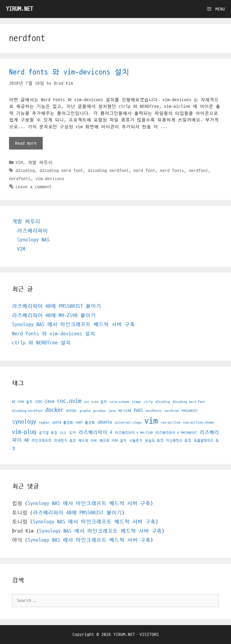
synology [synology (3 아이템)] (24, 422)
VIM (19, 162)
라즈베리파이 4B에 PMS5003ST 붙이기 (57, 306)
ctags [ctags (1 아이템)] (137, 402)
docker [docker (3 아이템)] (54, 410)
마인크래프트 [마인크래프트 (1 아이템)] (42, 441)
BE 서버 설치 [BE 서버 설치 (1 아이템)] (22, 402)
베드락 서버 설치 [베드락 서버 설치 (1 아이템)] (113, 441)
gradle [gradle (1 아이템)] (85, 411)
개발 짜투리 (40, 162)
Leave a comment (34, 187)
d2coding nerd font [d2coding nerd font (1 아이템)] (189, 402)
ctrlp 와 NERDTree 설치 (41, 343)
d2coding (25, 171)
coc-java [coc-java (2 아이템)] (45, 401)
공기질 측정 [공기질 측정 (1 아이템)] (48, 433)
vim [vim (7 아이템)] (151, 421)
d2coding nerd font (61, 171)
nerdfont (199, 171)
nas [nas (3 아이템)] (138, 410)
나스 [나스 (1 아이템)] (63, 433)
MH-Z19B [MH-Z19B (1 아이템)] (125, 411)
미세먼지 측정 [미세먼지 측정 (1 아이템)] (65, 441)
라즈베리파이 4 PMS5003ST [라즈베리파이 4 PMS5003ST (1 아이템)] (176, 433)
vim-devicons (50, 179)
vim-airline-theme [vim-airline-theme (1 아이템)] (199, 423)
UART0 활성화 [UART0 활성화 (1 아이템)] (63, 423)
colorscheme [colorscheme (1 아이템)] (119, 402)
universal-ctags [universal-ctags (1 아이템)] (128, 423)
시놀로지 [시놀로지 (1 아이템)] (136, 441)
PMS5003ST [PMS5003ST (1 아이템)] (190, 411)
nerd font (144, 171)
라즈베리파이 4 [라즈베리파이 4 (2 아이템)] (95, 432)
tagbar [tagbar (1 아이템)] (44, 423)
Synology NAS (33, 240)
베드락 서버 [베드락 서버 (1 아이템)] (88, 441)
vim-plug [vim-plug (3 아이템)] (24, 432)
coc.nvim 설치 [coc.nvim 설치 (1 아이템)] (95, 402)
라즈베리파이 (32, 231)
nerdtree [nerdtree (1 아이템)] (172, 411)
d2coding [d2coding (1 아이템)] (163, 402)
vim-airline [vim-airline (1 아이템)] (171, 423)
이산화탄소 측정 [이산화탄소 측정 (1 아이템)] (179, 441)
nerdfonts (20, 179)
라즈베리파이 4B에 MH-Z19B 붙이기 (54, 316)
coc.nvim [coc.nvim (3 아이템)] (69, 401)
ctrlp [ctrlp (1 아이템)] (148, 402)
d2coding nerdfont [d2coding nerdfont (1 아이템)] (27, 411)
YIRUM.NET (20, 9)
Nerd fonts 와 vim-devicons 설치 (69, 72)
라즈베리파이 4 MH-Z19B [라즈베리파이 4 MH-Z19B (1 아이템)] (134, 433)
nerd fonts (172, 171)
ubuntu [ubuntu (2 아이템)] (105, 422)
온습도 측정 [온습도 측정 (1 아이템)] (154, 441)
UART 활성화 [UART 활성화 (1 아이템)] (85, 423)
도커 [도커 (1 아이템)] (72, 433)
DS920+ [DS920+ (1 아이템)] (72, 411)
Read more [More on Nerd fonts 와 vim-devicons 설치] (26, 143)
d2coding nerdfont (108, 171)
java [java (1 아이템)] (112, 411)
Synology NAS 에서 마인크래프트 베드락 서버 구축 (73, 325)
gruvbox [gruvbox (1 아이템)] (100, 411)
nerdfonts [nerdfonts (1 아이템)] (154, 411)
